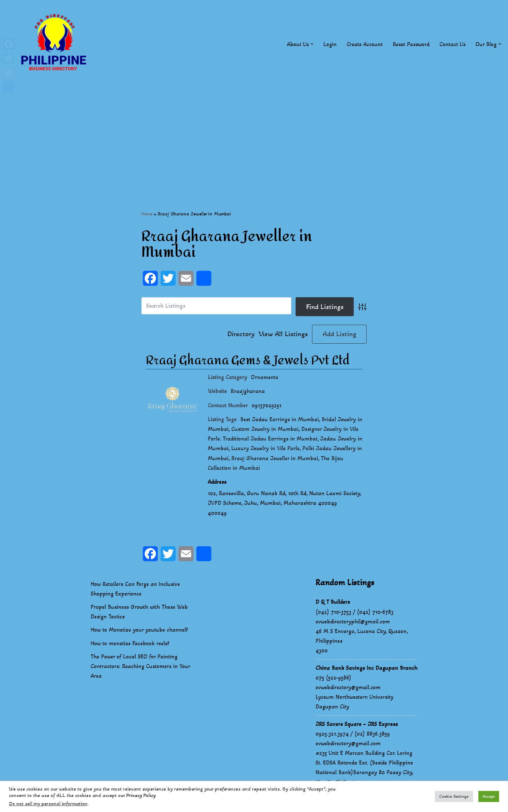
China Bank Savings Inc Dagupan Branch (366, 668)
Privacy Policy (141, 795)
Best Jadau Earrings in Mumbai (280, 419)
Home (147, 214)
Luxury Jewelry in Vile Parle (265, 448)
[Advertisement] (254, 138)
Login (330, 44)
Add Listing (339, 334)
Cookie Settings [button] (454, 796)
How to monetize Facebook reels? (130, 643)
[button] (312, 44)
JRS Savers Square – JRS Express (357, 724)
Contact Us (452, 44)
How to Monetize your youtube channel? (139, 630)
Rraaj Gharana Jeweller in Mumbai (275, 458)
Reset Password (411, 44)
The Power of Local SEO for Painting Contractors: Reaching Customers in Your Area (140, 666)
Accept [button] (489, 796)
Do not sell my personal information (48, 804)
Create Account (365, 44)
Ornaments (265, 377)
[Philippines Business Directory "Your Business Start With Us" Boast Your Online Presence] (55, 44)
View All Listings (283, 334)
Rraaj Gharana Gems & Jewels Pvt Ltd (248, 360)
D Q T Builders (333, 602)
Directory (241, 334)
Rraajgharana (248, 391)
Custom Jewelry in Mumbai (265, 429)
